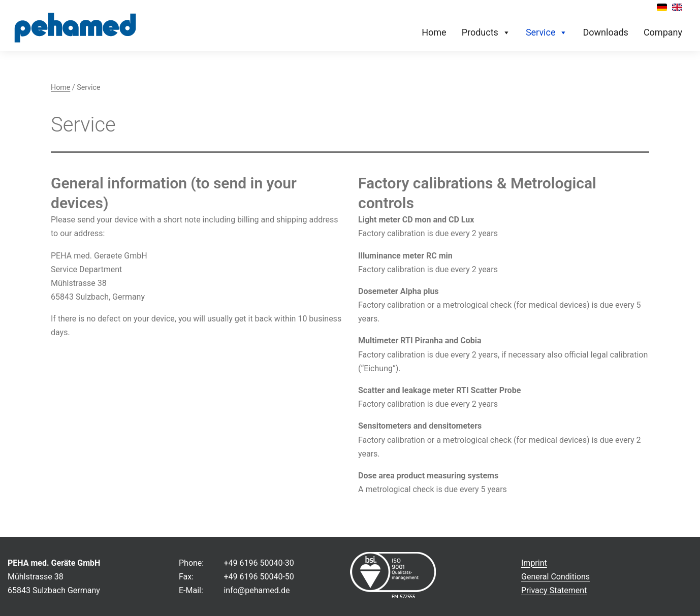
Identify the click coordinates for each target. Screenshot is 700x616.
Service (547, 33)
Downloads (605, 32)
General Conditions (555, 577)
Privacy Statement (554, 590)
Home (434, 32)
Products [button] (486, 33)
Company (663, 32)
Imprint (534, 563)
